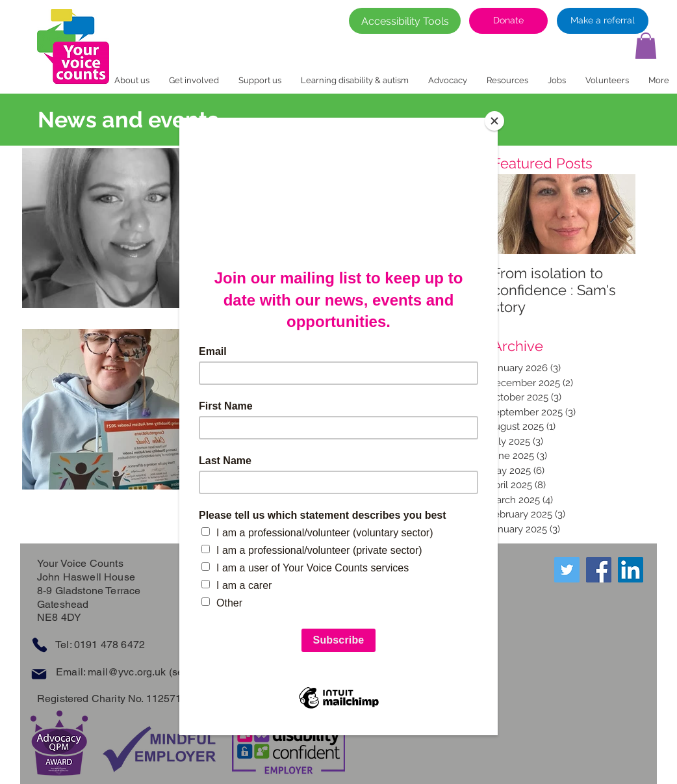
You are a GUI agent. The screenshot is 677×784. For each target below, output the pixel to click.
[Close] (494, 121)
